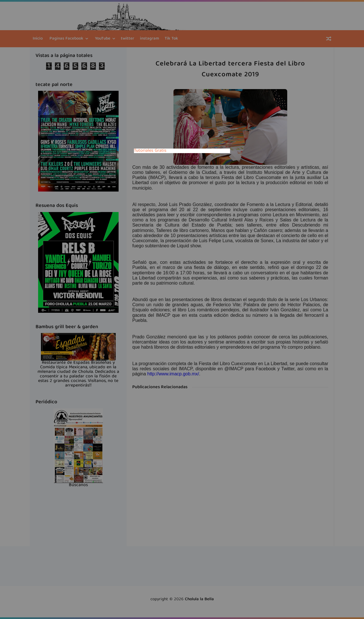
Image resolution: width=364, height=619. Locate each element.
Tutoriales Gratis (150, 151)
